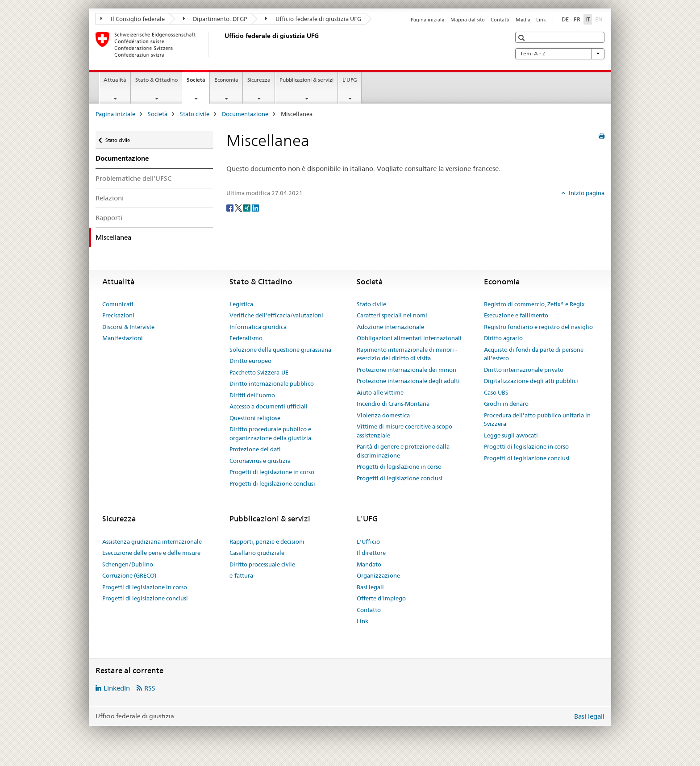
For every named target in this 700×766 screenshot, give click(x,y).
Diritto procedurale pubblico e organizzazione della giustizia (270, 433)
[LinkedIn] (255, 208)
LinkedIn (117, 688)
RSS (150, 688)
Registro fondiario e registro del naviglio (538, 327)
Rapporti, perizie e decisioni (267, 541)
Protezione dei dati (255, 449)
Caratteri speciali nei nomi (392, 315)
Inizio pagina (586, 193)
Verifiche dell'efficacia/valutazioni (276, 315)
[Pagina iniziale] (223, 44)
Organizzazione (378, 575)
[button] (523, 38)
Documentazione (245, 114)
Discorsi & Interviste (128, 327)
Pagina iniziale (427, 20)
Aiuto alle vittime (380, 392)
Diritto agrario (503, 338)
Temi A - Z (560, 54)
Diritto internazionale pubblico (272, 383)
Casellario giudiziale (257, 553)
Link (541, 20)
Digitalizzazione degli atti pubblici (531, 381)
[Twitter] (239, 208)
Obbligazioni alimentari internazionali (409, 338)
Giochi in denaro (506, 404)
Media (523, 20)
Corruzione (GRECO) (129, 575)
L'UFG (350, 80)
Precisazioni (118, 315)
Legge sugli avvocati (511, 435)
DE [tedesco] (565, 19)
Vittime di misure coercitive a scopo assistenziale (404, 431)
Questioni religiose (255, 418)
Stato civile (195, 114)
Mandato (369, 564)
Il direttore (371, 553)
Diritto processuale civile (262, 564)
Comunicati (118, 304)
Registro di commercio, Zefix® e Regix (534, 304)
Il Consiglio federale (133, 19)
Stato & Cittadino (156, 80)
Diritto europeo (250, 361)
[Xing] (248, 208)
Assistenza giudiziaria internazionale (152, 541)
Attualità (115, 80)
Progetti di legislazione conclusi (272, 483)
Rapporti (109, 218)
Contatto (369, 610)
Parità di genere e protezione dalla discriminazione (403, 451)
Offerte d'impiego (381, 598)
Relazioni (110, 198)
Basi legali (370, 587)
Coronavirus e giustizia (260, 461)
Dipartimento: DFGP (215, 19)
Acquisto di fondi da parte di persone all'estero (534, 354)
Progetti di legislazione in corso (272, 472)
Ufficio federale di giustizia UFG (313, 19)
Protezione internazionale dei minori (407, 370)
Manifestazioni (123, 338)
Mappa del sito (468, 20)
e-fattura (241, 575)
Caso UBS (496, 392)
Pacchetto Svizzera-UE (259, 372)
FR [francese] (577, 19)
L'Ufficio (368, 541)
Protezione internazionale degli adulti (408, 381)
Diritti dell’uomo (252, 395)
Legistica (241, 304)
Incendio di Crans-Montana (393, 404)
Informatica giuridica (258, 327)
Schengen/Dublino (128, 564)
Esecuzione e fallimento (516, 315)
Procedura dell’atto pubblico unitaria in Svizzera (537, 420)
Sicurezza (259, 80)
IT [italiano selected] (588, 19)
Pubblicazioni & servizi (306, 80)
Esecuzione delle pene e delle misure (151, 553)
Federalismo (246, 338)
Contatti (500, 20)
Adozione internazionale (390, 327)
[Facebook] (231, 208)
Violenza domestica (383, 415)
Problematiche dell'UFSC (133, 178)
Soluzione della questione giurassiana (280, 350)
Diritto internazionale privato (524, 370)
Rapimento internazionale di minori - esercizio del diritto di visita (407, 354)
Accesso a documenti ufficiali (269, 406)
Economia (226, 80)
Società (198, 83)
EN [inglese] (600, 19)
